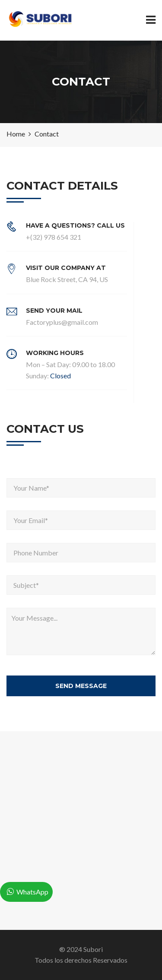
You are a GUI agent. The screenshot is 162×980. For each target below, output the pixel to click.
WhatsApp (32, 892)
